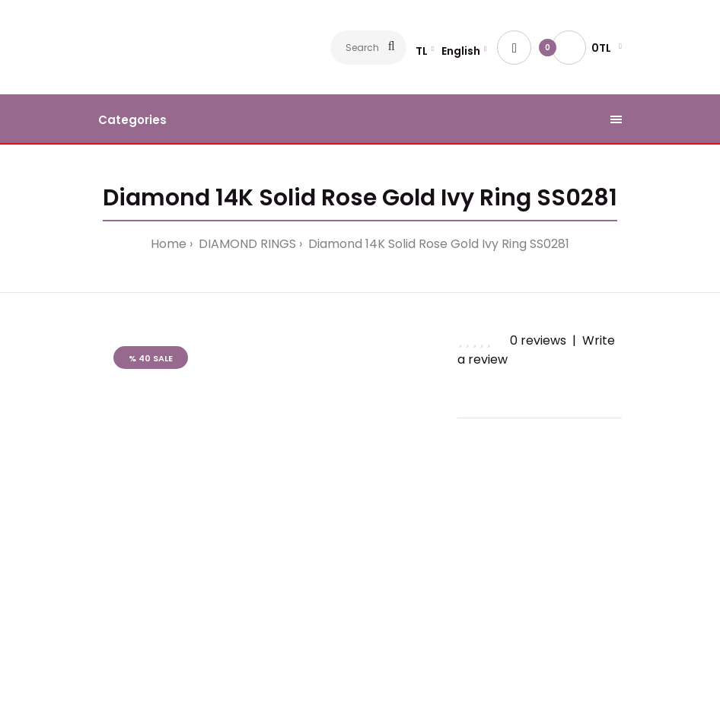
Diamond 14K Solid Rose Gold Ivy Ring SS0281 (437, 244)
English (461, 51)
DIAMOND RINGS (246, 244)
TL (422, 51)
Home (169, 244)
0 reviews (538, 340)
